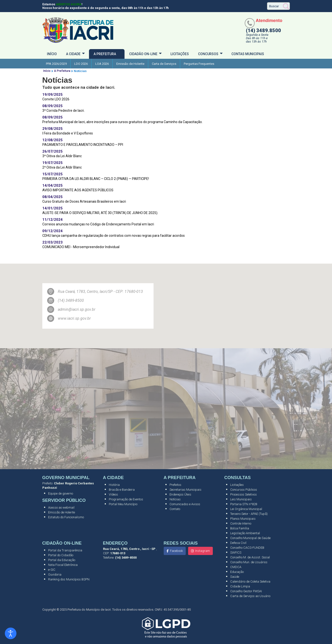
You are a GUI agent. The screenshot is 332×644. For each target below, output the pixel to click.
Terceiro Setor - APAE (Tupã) (249, 514)
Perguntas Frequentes (199, 64)
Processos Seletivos (243, 494)
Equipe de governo (61, 493)
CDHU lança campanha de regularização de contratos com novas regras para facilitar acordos (114, 236)
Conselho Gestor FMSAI (246, 591)
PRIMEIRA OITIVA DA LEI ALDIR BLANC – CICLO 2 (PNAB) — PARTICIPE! (96, 179)
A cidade (73, 54)
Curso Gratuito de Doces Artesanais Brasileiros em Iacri (84, 201)
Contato (175, 509)
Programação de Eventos (126, 499)
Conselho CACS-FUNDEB (247, 548)
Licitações (180, 54)
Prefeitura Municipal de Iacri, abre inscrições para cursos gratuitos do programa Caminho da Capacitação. (122, 122)
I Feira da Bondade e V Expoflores (68, 133)
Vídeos (113, 494)
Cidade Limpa (240, 586)
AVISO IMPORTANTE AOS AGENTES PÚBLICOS (78, 190)
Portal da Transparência (65, 550)
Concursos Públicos (244, 490)
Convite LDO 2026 (56, 99)
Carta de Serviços (164, 64)
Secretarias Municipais (185, 490)
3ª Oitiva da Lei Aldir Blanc (62, 156)
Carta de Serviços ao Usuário (250, 596)
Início (52, 54)
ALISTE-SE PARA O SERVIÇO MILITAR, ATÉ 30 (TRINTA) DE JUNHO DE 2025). (100, 213)
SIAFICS (236, 552)
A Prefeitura (105, 54)
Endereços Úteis (180, 494)
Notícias (175, 499)
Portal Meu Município (123, 504)
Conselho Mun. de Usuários (249, 562)
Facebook (175, 551)
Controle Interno (241, 523)
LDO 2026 (81, 64)
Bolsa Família (240, 528)
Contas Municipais (248, 54)
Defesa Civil (238, 543)
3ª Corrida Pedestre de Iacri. (63, 111)
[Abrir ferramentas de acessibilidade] (11, 633)
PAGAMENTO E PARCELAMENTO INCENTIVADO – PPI (83, 145)
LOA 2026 (102, 64)
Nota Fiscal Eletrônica (63, 565)
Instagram (200, 551)
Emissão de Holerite (130, 64)
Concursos (208, 54)
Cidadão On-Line (143, 54)
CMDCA (236, 567)
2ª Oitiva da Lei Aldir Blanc (62, 167)
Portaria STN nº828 (244, 504)
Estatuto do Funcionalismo (66, 517)
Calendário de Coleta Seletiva (250, 581)
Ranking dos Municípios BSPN (69, 579)
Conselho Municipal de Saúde (250, 538)
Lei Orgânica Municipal (246, 509)
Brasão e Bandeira (122, 490)
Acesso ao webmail (61, 507)
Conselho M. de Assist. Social (250, 557)
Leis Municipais (241, 499)
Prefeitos (175, 485)
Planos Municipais (243, 519)
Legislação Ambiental (245, 533)
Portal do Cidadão (61, 555)
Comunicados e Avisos (185, 504)
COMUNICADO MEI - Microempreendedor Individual (81, 247)
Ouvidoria (55, 574)
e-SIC (52, 570)
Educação (237, 572)
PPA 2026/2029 (56, 64)
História (114, 485)
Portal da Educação (62, 560)
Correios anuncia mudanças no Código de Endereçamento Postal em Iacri (98, 224)
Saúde (235, 577)
